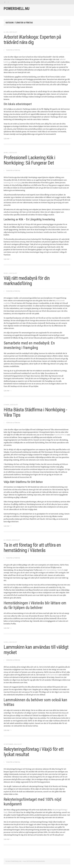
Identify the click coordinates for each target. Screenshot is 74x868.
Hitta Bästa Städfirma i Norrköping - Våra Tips (35, 412)
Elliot (15, 32)
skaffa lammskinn (52, 675)
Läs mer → (8, 138)
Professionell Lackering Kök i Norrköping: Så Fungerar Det (29, 160)
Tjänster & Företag (13, 50)
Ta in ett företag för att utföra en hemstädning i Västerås (32, 548)
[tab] (5, 2)
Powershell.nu (17, 9)
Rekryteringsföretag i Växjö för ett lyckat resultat (34, 752)
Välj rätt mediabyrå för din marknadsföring (27, 281)
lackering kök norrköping (13, 183)
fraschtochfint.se (60, 435)
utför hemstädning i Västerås (53, 570)
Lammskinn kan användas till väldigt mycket (36, 650)
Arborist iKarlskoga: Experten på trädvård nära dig (32, 40)
